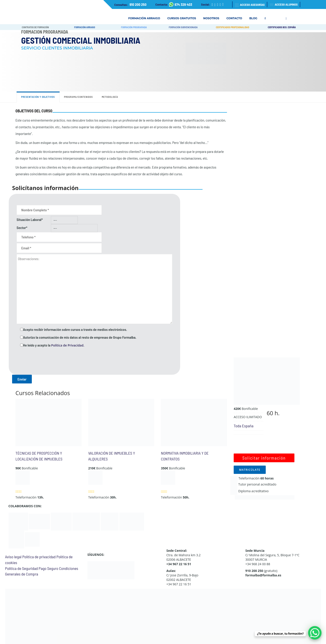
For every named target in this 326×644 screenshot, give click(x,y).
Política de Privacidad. (68, 345)
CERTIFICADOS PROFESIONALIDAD (232, 27)
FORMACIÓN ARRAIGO (85, 27)
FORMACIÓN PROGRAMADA (134, 27)
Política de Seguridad (22, 568)
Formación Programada (45, 32)
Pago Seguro (48, 568)
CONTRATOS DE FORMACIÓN (35, 27)
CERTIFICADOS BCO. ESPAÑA (282, 27)
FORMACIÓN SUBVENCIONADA (183, 27)
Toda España (244, 426)
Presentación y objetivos (38, 97)
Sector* (22, 228)
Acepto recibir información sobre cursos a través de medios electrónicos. (75, 329)
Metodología (110, 97)
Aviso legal (13, 557)
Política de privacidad (39, 557)
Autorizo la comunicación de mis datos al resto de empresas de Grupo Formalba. (80, 337)
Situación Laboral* (30, 219)
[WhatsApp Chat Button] (315, 633)
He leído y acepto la (54, 345)
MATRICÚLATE (250, 470)
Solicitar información (264, 458)
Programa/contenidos (79, 97)
